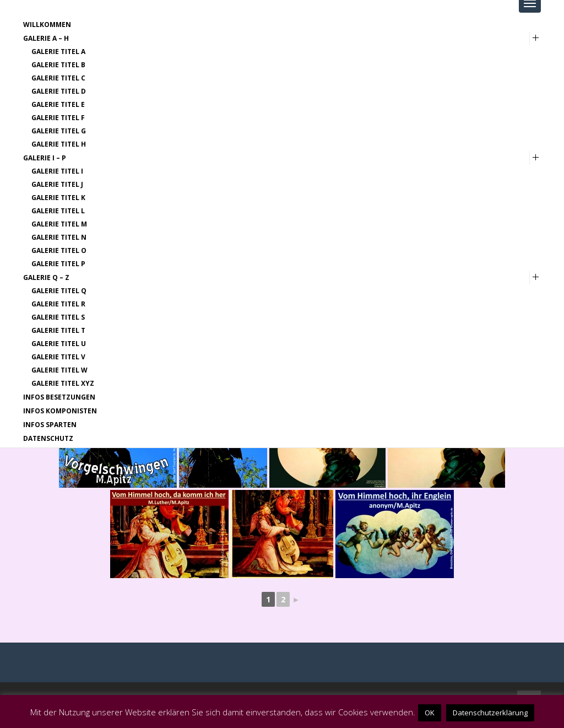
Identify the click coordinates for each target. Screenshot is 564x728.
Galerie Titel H (59, 144)
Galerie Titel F (58, 118)
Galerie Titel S (58, 317)
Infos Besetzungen (59, 397)
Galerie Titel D (59, 91)
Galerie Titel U (59, 344)
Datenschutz (48, 438)
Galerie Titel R (58, 304)
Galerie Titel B (58, 65)
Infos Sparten (50, 425)
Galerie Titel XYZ (63, 383)
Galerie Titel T (58, 330)
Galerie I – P (45, 158)
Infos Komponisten (60, 411)
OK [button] (430, 713)
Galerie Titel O (59, 250)
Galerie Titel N (59, 237)
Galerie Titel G (59, 131)
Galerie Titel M (59, 224)
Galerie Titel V (58, 357)
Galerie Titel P (58, 264)
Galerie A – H (46, 38)
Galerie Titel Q (59, 291)
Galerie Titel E (58, 104)
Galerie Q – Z (46, 277)
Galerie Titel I (57, 171)
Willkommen (47, 25)
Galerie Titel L (58, 211)
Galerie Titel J (57, 184)
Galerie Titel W (59, 370)
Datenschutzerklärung (490, 713)
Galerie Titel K (58, 198)
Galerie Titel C (58, 78)
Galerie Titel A (58, 52)
